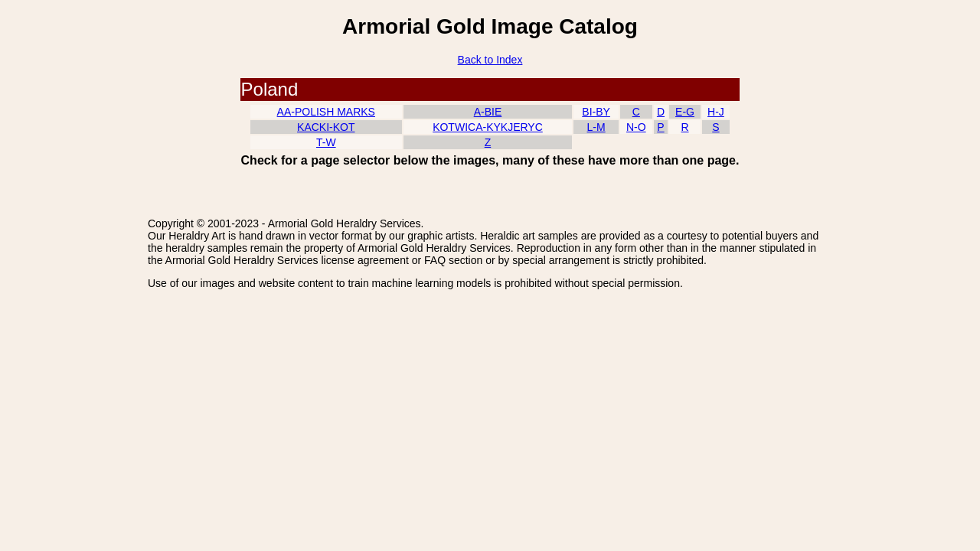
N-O (636, 127)
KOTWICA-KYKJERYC (488, 127)
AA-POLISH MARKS (326, 112)
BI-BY (596, 112)
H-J (716, 112)
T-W (326, 142)
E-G (685, 112)
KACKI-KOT (326, 127)
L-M (596, 127)
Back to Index (490, 60)
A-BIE (488, 112)
